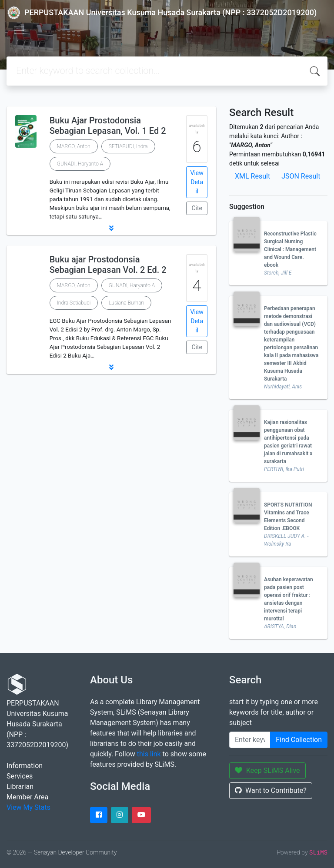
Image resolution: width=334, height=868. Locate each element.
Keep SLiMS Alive (267, 770)
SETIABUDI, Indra (128, 146)
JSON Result (301, 176)
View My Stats (28, 807)
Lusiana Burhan (126, 303)
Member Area (27, 797)
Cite (197, 208)
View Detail (197, 182)
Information (25, 766)
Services (20, 776)
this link (149, 754)
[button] (111, 228)
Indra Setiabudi (74, 303)
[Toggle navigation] (19, 30)
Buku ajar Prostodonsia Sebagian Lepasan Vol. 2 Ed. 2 (108, 265)
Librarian (20, 787)
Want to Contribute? (271, 790)
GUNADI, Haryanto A (80, 164)
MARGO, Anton (74, 146)
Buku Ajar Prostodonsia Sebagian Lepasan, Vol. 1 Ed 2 (108, 126)
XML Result (252, 176)
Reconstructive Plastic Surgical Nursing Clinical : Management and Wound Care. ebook (290, 249)
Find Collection (299, 740)
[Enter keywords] (250, 740)
